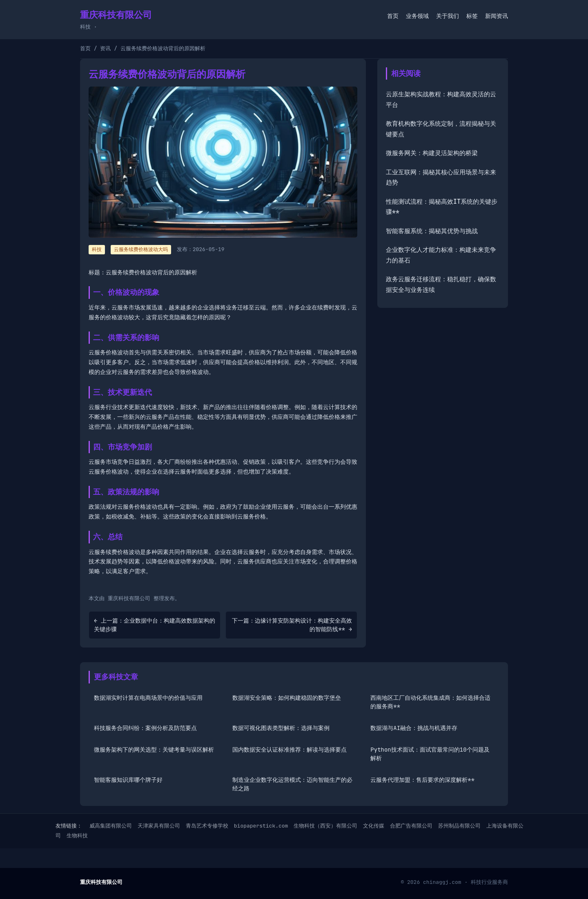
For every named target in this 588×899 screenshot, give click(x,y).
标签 (472, 16)
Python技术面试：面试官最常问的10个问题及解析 (430, 754)
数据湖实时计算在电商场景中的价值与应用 (148, 698)
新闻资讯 (497, 16)
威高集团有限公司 (111, 826)
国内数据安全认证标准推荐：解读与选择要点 (290, 750)
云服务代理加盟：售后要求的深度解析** (422, 780)
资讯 (105, 48)
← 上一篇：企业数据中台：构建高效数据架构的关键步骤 (155, 625)
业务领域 (417, 16)
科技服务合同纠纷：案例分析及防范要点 (145, 728)
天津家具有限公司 (159, 826)
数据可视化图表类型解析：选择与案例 (281, 728)
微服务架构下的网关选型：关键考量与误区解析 (154, 750)
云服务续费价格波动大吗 (141, 249)
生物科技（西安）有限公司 (325, 826)
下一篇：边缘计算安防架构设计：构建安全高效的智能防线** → (292, 625)
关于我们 (448, 16)
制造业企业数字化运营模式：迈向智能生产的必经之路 (292, 784)
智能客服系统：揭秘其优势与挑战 (432, 231)
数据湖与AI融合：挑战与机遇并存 (414, 728)
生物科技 (77, 836)
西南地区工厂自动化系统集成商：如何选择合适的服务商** (430, 702)
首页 (393, 16)
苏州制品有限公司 (459, 826)
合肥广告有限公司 (411, 826)
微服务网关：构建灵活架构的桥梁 (432, 153)
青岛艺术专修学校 (207, 826)
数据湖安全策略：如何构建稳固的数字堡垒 (287, 698)
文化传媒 (374, 826)
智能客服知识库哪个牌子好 (128, 780)
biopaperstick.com (261, 826)
